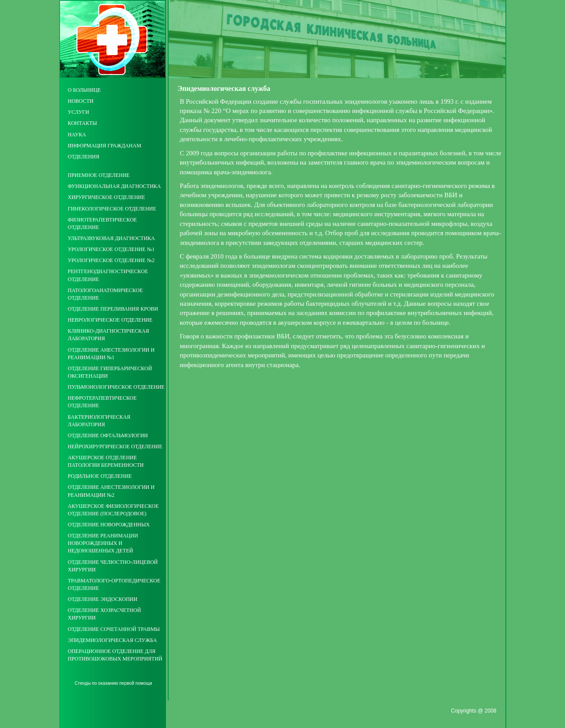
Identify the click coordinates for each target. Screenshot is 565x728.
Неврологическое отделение (110, 320)
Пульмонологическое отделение (116, 387)
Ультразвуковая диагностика (112, 238)
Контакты (83, 123)
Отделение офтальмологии (108, 435)
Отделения (84, 157)
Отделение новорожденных (109, 525)
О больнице (85, 90)
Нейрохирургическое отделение (115, 447)
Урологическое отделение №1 (111, 249)
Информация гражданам (105, 146)
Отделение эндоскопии (103, 599)
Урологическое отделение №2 (111, 260)
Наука (77, 135)
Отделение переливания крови (113, 309)
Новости (81, 101)
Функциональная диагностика (115, 186)
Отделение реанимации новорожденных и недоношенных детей (103, 543)
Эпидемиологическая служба (113, 640)
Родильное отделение (100, 476)
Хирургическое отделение (107, 197)
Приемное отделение (99, 175)
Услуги (79, 112)
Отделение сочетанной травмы (114, 629)
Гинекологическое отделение (112, 209)
